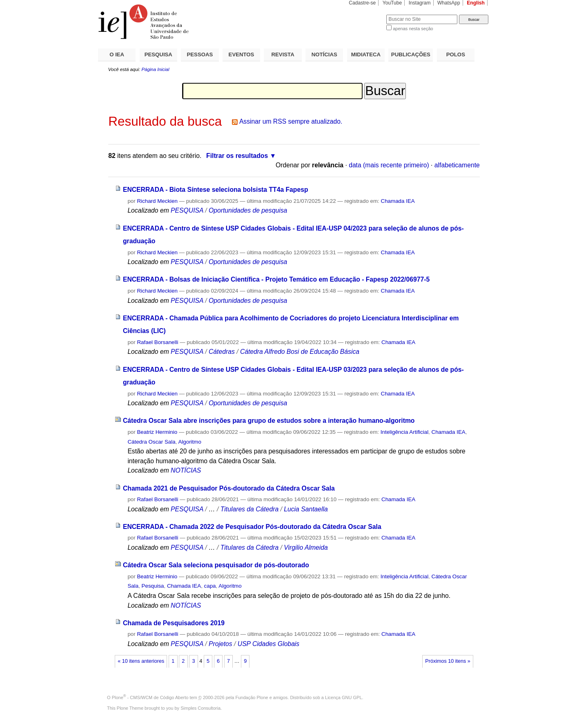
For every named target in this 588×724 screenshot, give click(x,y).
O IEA (117, 54)
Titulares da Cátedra (249, 509)
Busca (366, 14)
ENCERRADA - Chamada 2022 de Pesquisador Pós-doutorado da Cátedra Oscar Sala (252, 527)
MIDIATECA (366, 54)
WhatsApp (449, 3)
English (476, 3)
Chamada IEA (398, 201)
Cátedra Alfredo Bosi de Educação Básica (300, 352)
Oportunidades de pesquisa (248, 210)
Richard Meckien (157, 201)
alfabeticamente (457, 165)
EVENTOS (242, 54)
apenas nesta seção (413, 29)
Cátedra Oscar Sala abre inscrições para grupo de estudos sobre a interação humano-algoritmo (269, 421)
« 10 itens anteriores (141, 661)
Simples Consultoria (200, 708)
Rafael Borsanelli (157, 342)
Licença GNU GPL (343, 697)
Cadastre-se (362, 3)
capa (210, 586)
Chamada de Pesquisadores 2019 (174, 623)
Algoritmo (189, 442)
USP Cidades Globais (268, 644)
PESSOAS (200, 54)
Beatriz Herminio (157, 432)
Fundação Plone (252, 697)
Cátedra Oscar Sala (151, 442)
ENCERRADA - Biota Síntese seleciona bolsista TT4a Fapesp (216, 190)
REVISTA (283, 54)
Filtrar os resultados (237, 156)
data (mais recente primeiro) (389, 165)
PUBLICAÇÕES (411, 54)
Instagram (420, 3)
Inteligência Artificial (404, 432)
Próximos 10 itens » (448, 661)
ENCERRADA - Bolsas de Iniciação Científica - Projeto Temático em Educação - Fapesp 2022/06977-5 (276, 279)
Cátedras (223, 352)
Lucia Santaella (306, 509)
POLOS (456, 54)
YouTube (392, 3)
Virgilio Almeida (306, 547)
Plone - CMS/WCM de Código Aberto (150, 697)
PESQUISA (158, 54)
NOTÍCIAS (324, 54)
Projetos (221, 644)
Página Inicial (155, 69)
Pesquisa (153, 586)
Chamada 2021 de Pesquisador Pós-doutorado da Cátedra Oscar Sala (229, 488)
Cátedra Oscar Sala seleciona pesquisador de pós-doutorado (216, 565)
